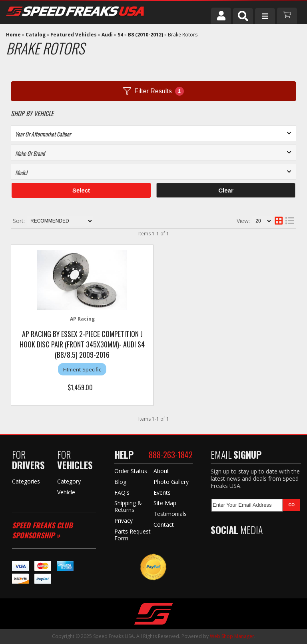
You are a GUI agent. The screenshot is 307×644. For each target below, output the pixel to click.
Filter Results (153, 91)
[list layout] (290, 221)
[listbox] (153, 133)
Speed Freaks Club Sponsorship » (42, 530)
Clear (226, 190)
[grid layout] (279, 221)
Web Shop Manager (232, 636)
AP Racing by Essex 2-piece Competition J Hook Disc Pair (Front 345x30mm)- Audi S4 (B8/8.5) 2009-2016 (82, 344)
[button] (243, 16)
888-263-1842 (171, 455)
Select (81, 190)
